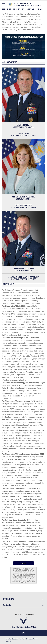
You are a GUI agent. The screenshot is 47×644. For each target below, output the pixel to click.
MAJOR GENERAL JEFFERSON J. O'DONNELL (24, 126)
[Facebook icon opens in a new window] (23, 633)
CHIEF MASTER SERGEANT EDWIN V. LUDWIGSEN (24, 270)
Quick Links (9, 599)
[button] (3, 5)
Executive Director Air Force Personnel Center (23, 206)
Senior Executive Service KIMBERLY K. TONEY (23, 198)
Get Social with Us (23, 615)
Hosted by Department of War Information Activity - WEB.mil (22, 640)
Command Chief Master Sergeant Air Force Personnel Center (23, 278)
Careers (7, 605)
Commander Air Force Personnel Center (23, 135)
